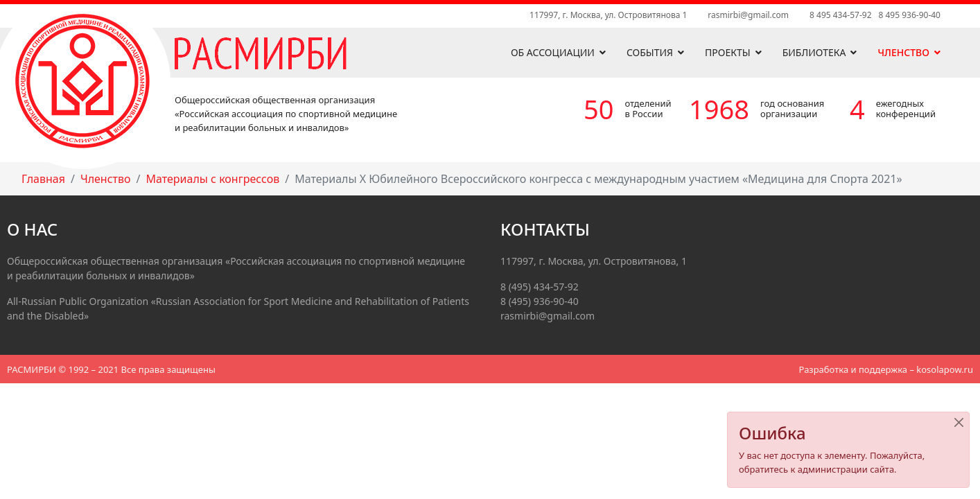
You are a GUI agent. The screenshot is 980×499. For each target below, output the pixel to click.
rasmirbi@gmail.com (748, 15)
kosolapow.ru (945, 369)
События (650, 52)
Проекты (728, 52)
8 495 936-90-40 (910, 15)
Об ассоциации (553, 52)
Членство (903, 52)
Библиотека (814, 52)
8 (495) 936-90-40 (540, 301)
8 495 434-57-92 (840, 15)
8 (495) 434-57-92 (540, 287)
